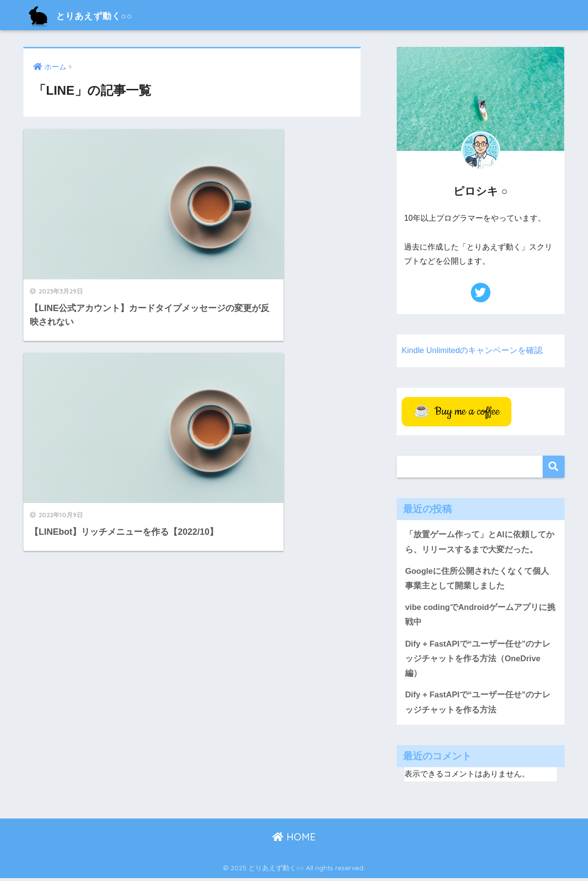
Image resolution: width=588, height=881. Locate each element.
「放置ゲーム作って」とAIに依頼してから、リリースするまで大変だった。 (480, 542)
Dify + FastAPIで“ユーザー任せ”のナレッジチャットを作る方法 (478, 705)
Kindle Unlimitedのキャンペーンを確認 (473, 350)
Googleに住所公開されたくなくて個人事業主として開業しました (477, 579)
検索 (554, 467)
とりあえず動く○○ (91, 15)
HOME (294, 839)
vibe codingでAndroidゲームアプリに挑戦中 (476, 616)
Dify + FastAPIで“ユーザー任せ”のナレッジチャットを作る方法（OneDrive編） (478, 660)
